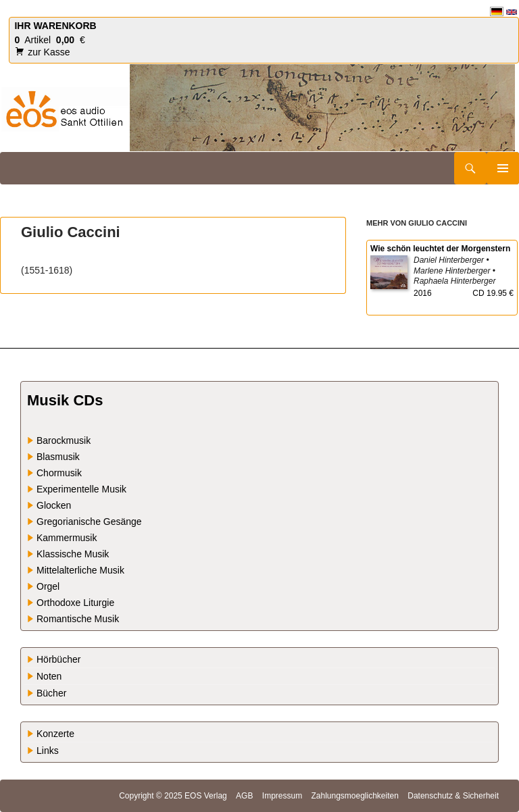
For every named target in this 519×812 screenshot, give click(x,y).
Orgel (48, 586)
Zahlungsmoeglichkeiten (354, 796)
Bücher (51, 693)
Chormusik (59, 473)
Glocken (54, 505)
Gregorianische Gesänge (89, 522)
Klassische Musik (73, 554)
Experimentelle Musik (81, 489)
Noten (49, 676)
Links (48, 751)
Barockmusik (64, 440)
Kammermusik (67, 538)
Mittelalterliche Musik (80, 570)
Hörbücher (58, 659)
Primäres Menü (503, 168)
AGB (244, 796)
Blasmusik (58, 457)
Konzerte (55, 734)
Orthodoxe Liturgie (75, 603)
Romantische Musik (78, 619)
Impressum (282, 796)
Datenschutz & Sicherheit (453, 796)
